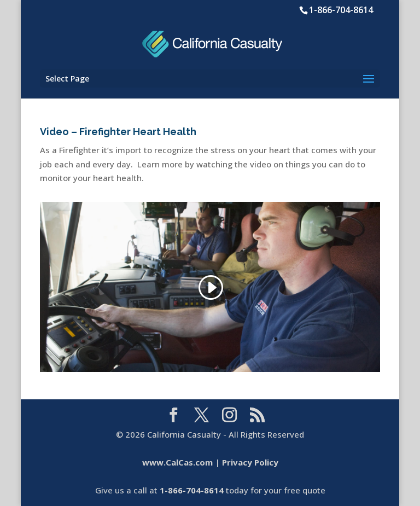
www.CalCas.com (177, 462)
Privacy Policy (250, 462)
